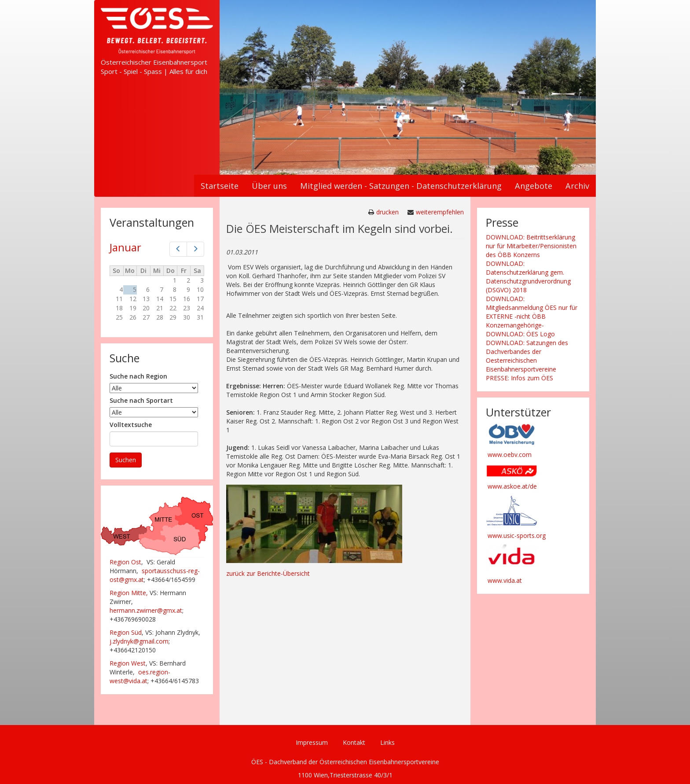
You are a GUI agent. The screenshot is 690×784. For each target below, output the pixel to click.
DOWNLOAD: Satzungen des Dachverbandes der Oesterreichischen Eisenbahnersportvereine (527, 356)
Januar (125, 247)
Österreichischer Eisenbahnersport (154, 62)
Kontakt (354, 742)
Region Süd (126, 632)
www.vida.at (505, 580)
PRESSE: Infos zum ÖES (519, 378)
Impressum (312, 742)
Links (387, 742)
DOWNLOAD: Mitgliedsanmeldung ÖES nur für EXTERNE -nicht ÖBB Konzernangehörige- (532, 312)
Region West (128, 663)
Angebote (534, 186)
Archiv (577, 186)
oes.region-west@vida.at (140, 676)
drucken (387, 212)
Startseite (220, 186)
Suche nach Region (138, 376)
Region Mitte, (129, 593)
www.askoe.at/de (512, 486)
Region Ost (125, 562)
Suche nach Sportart (141, 400)
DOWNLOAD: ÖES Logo (520, 334)
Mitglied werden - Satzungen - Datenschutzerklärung (401, 186)
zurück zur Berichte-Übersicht (268, 573)
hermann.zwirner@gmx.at (146, 610)
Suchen (126, 460)
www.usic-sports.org (517, 536)
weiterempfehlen (440, 212)
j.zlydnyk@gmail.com (139, 641)
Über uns (269, 186)
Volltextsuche (131, 425)
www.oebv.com (510, 455)
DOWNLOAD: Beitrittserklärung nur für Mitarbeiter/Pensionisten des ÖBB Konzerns (531, 246)
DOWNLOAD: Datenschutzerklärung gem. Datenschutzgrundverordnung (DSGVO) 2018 (528, 277)
